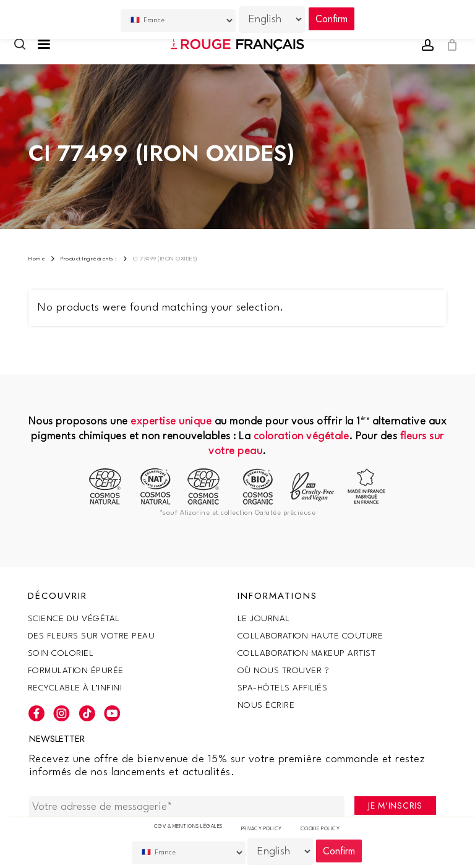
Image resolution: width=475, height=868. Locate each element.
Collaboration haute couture (310, 636)
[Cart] (449, 45)
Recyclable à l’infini (75, 688)
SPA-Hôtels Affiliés (283, 688)
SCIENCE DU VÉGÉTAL (74, 619)
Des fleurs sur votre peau (92, 636)
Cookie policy (320, 829)
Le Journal (264, 619)
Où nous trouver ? (284, 671)
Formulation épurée (76, 671)
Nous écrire (266, 705)
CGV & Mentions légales (188, 827)
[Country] (189, 853)
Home (37, 259)
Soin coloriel (61, 653)
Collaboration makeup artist (307, 653)
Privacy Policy (262, 829)
